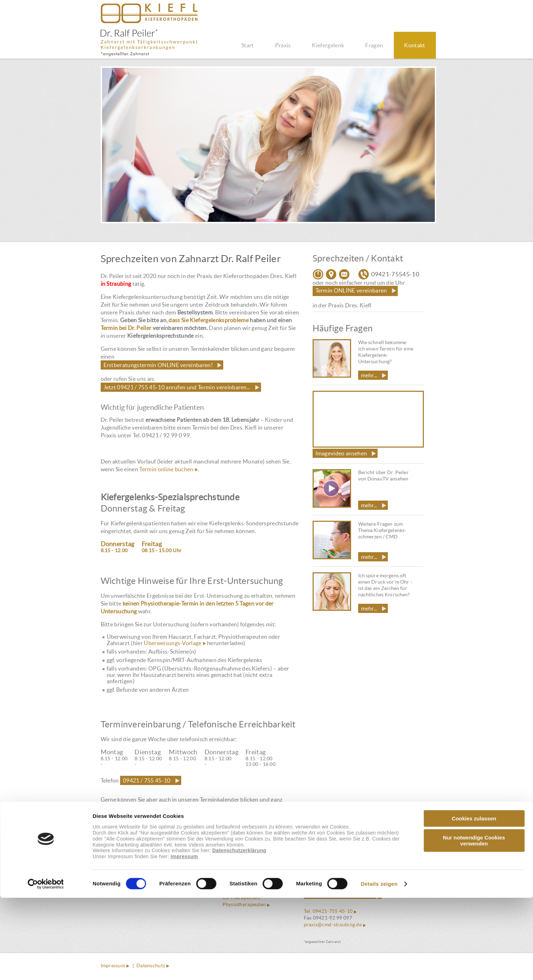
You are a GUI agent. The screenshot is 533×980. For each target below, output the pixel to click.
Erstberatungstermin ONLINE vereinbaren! (158, 365)
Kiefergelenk (328, 45)
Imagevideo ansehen (341, 453)
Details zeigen (379, 966)
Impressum (184, 939)
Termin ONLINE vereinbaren (351, 290)
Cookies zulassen (474, 901)
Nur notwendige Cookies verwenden (474, 923)
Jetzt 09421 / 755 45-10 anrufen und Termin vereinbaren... (177, 387)
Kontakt (414, 45)
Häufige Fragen (240, 876)
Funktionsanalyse (242, 883)
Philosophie (236, 869)
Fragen (374, 45)
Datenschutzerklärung (239, 933)
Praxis (283, 45)
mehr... (369, 375)
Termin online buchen (166, 469)
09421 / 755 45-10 (147, 780)
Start (248, 45)
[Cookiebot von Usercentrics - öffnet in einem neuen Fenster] (46, 966)
